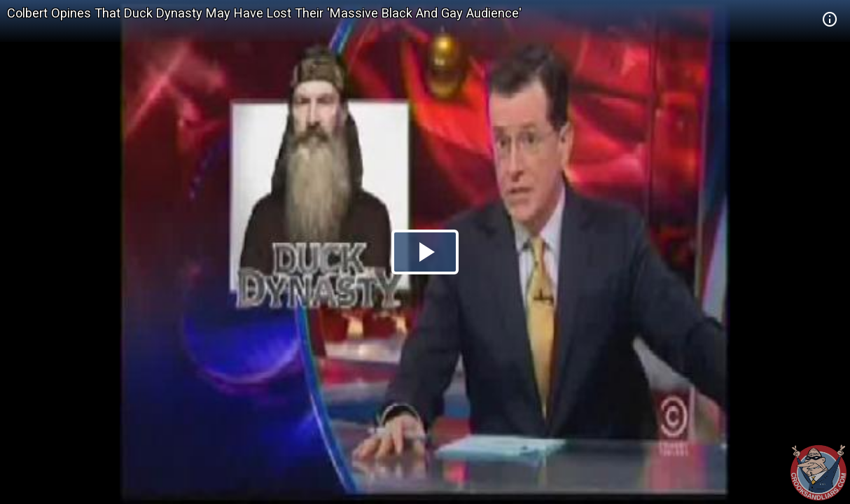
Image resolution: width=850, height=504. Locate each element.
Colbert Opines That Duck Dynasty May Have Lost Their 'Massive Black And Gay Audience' (264, 13)
